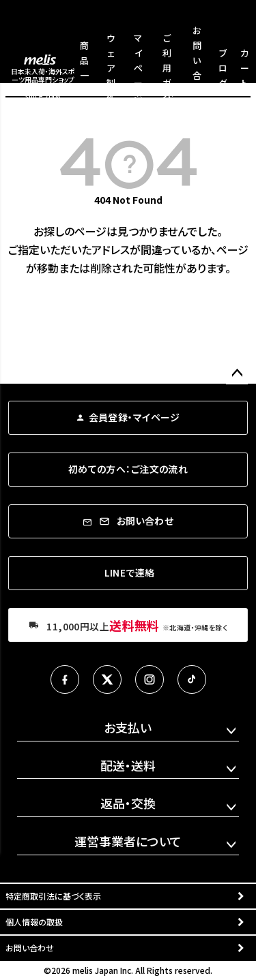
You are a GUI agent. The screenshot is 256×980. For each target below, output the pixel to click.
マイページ (138, 68)
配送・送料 (128, 765)
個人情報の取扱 (34, 922)
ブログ (223, 68)
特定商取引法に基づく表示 (53, 896)
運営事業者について (128, 841)
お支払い (128, 727)
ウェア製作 (111, 68)
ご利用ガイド (167, 68)
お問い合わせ (30, 948)
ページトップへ (237, 373)
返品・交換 (128, 803)
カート (245, 68)
